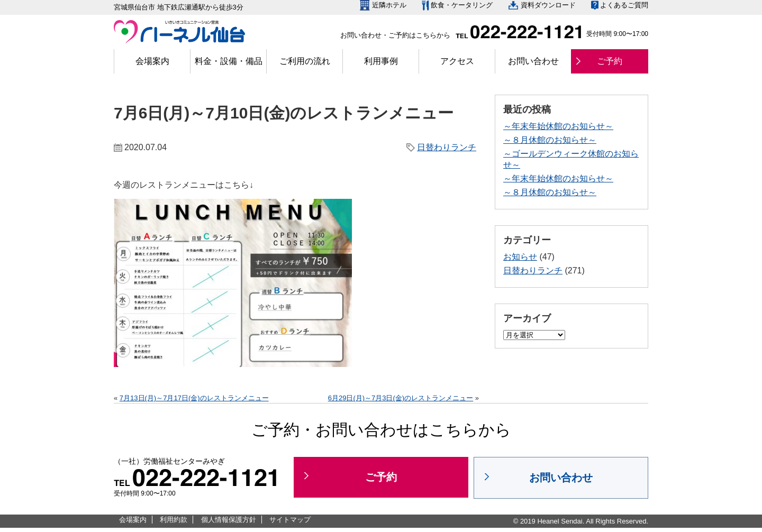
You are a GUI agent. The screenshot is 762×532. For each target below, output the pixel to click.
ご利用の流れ (305, 61)
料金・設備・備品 (229, 61)
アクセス (457, 61)
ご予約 (610, 61)
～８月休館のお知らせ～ (550, 140)
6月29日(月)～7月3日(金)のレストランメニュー (401, 398)
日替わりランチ (447, 147)
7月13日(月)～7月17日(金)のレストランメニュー (194, 398)
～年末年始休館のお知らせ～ (558, 126)
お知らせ (520, 257)
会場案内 (152, 61)
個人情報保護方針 (229, 520)
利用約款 (174, 520)
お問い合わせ (533, 61)
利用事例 (381, 61)
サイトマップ (290, 520)
